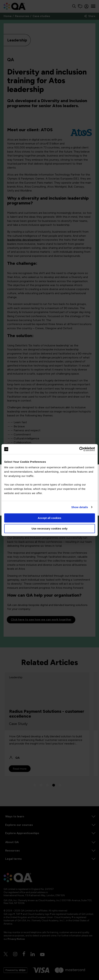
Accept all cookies (49, 518)
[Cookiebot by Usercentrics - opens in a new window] (79, 449)
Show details (80, 507)
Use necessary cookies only (49, 528)
